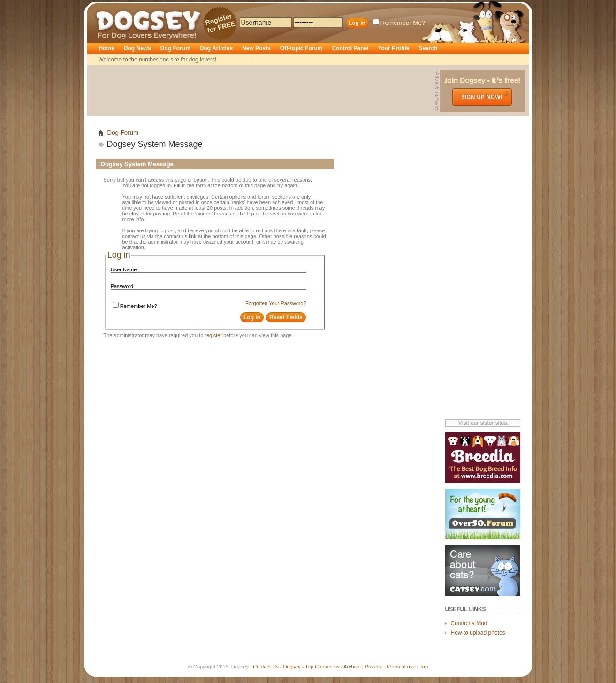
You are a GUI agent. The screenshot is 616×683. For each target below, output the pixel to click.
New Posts (256, 48)
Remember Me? (399, 23)
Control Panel (350, 48)
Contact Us (266, 667)
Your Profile (393, 48)
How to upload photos (478, 633)
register (213, 335)
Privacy (373, 667)
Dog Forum (175, 48)
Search (428, 48)
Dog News (137, 48)
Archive (352, 667)
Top (309, 667)
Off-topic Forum (301, 48)
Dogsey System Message (155, 144)
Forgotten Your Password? (276, 303)
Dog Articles (216, 48)
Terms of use (401, 667)
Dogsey (107, 7)
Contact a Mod (469, 623)
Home (107, 48)
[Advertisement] (262, 91)
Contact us (327, 667)
